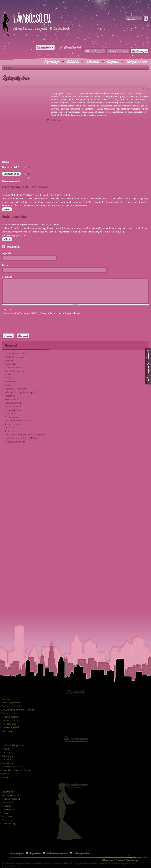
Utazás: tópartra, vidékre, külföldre (21, 438)
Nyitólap (51, 62)
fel (29, 167)
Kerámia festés (12, 399)
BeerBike (9, 360)
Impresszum (17, 853)
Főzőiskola (10, 382)
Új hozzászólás (11, 174)
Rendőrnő (6, 806)
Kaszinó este (10, 396)
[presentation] (29, 322)
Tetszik (5, 162)
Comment (8, 277)
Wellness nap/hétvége (15, 442)
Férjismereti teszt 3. (11, 706)
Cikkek (73, 62)
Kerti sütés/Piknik (13, 403)
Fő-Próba (9, 378)
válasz (7, 209)
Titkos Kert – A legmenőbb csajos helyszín (25, 435)
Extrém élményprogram (16, 371)
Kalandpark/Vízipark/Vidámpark (20, 392)
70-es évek (7, 820)
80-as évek (7, 816)
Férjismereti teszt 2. (11, 720)
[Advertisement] (44, 9)
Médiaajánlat (81, 853)
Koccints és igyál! (10, 717)
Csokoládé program (14, 367)
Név (87, 51)
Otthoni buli (10, 413)
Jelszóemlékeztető (70, 47)
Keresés (131, 19)
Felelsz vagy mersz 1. (12, 703)
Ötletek (92, 62)
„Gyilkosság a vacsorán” (16, 353)
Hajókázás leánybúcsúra (16, 389)
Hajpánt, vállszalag (11, 799)
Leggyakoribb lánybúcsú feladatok (18, 710)
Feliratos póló (8, 792)
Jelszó (112, 51)
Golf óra (8, 385)
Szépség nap (10, 428)
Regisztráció (45, 47)
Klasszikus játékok (11, 727)
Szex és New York (10, 795)
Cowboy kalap (9, 824)
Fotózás (8, 375)
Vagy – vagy (8, 731)
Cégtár (112, 62)
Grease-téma (8, 809)
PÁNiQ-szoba (11, 417)
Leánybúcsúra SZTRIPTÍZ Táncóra (25, 187)
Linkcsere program (57, 853)
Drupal (131, 857)
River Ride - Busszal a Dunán (19, 421)
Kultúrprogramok (13, 406)
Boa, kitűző (7, 802)
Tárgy (5, 265)
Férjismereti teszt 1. (11, 713)
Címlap (7, 68)
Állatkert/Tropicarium (15, 357)
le (29, 174)
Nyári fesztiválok (13, 410)
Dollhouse (55, 120)
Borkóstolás (10, 364)
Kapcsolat (35, 853)
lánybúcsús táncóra (14, 217)
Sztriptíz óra (10, 431)
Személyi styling (12, 424)
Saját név (7, 253)
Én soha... (6, 699)
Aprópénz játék (9, 724)
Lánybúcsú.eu (32, 19)
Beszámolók (137, 62)
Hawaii (5, 813)
